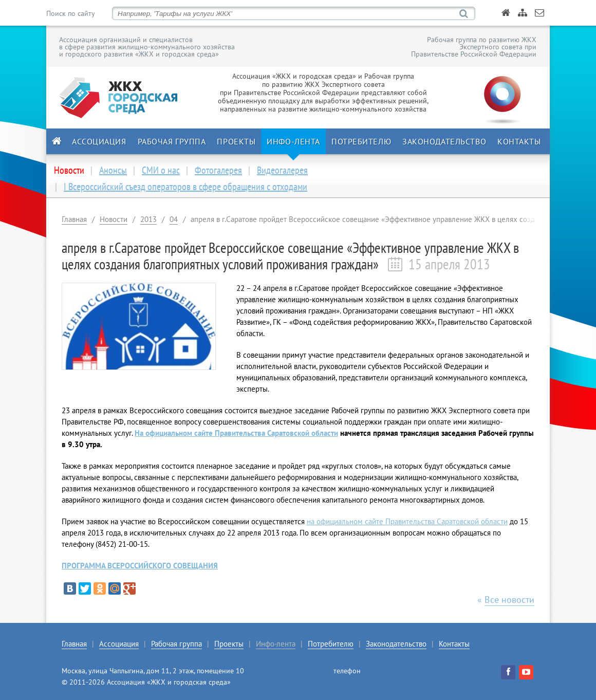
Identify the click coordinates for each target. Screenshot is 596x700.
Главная (74, 219)
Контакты (519, 141)
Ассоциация (99, 141)
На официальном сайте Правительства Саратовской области (236, 433)
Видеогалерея (282, 170)
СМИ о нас (161, 170)
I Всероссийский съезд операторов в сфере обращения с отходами (185, 187)
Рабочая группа (172, 141)
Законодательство (444, 141)
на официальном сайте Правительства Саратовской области (407, 521)
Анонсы (113, 170)
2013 (148, 219)
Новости (114, 219)
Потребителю (361, 141)
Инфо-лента (293, 141)
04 (174, 219)
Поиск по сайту (70, 13)
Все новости (509, 600)
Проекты (236, 141)
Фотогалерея (218, 170)
